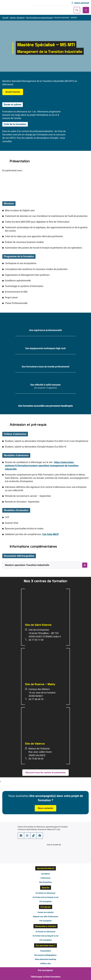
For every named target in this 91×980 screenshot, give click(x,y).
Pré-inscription (45, 970)
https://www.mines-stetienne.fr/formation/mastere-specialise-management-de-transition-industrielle (42, 466)
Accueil (5, 18)
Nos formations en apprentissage (39, 18)
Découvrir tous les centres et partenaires (45, 773)
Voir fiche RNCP (51, 534)
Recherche (77, 10)
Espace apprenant (82, 3)
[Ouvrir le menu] (86, 10)
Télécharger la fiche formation (46, 977)
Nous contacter (46, 808)
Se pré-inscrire (13, 92)
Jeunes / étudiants (17, 18)
